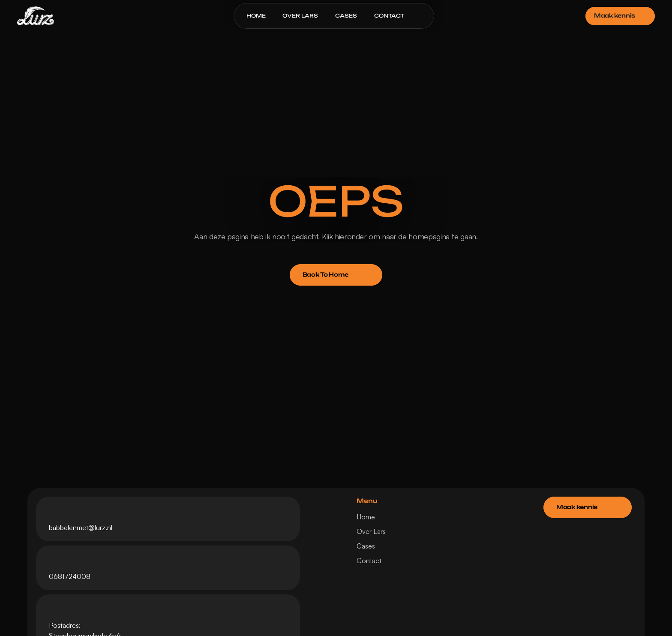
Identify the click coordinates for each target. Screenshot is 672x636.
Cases (366, 546)
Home (366, 517)
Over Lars (371, 531)
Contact (369, 561)
